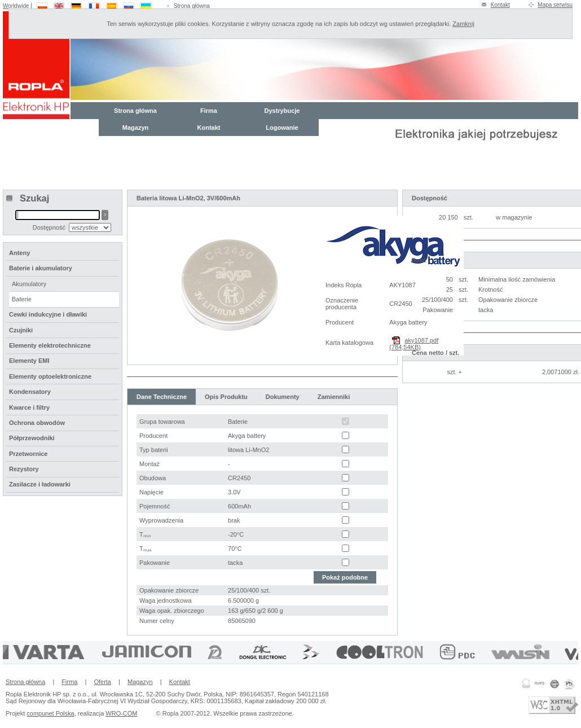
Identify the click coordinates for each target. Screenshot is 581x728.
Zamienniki (334, 397)
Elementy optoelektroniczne (50, 376)
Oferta (102, 682)
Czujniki (21, 330)
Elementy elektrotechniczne (50, 345)
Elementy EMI (29, 361)
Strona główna (192, 6)
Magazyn (135, 128)
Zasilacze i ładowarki (40, 484)
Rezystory (24, 469)
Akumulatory (29, 284)
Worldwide (16, 6)
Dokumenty (283, 397)
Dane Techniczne (162, 397)
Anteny (19, 253)
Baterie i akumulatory (41, 268)
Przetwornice (28, 454)
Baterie (22, 299)
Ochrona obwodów (37, 423)
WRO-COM (121, 713)
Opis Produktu (226, 397)
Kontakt (500, 5)
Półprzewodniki (32, 438)
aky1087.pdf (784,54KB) (414, 344)
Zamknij (463, 24)
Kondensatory (30, 392)
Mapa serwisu (555, 5)
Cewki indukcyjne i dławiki (48, 314)
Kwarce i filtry (29, 407)
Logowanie (282, 128)
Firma (209, 111)
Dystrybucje (282, 111)
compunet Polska (50, 713)
